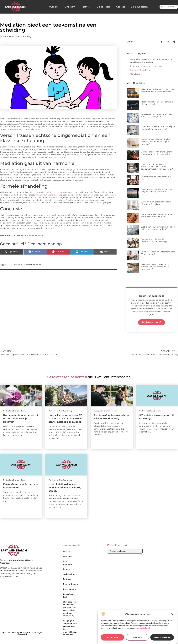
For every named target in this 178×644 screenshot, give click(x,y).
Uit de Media (103, 7)
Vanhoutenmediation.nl (32, 235)
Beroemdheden (70, 584)
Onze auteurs (69, 589)
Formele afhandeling (140, 70)
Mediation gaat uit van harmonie (146, 66)
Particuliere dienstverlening (17, 36)
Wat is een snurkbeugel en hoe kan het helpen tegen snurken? (158, 228)
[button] (172, 614)
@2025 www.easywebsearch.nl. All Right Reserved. (22, 633)
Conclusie (135, 74)
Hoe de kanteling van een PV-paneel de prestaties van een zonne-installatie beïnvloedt (66, 418)
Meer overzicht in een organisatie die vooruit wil (157, 103)
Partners (86, 7)
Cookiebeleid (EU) (69, 595)
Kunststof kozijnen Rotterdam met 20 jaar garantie (158, 253)
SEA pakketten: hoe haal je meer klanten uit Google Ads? (157, 116)
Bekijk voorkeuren (162, 637)
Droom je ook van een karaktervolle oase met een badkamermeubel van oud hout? (157, 167)
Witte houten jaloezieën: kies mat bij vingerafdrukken (157, 203)
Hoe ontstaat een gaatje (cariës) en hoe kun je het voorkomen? (158, 128)
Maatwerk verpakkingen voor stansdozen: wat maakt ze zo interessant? (155, 267)
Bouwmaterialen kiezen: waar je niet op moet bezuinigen (156, 215)
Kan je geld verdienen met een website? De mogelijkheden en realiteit (70, 628)
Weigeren (137, 637)
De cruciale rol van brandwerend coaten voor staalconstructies (157, 153)
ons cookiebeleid (144, 628)
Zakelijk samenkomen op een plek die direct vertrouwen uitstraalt (157, 90)
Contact (120, 7)
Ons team (70, 7)
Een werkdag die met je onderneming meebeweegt (154, 240)
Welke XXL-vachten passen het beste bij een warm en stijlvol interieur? (156, 142)
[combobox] (169, 7)
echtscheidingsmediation (52, 192)
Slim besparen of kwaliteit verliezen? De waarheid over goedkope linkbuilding (70, 609)
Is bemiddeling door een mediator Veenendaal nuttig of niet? (65, 488)
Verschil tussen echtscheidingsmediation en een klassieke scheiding (152, 61)
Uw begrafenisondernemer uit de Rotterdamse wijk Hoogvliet (21, 418)
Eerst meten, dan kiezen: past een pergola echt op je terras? (157, 190)
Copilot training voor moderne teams (156, 178)
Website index (70, 574)
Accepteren (112, 637)
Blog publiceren (139, 7)
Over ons (54, 7)
